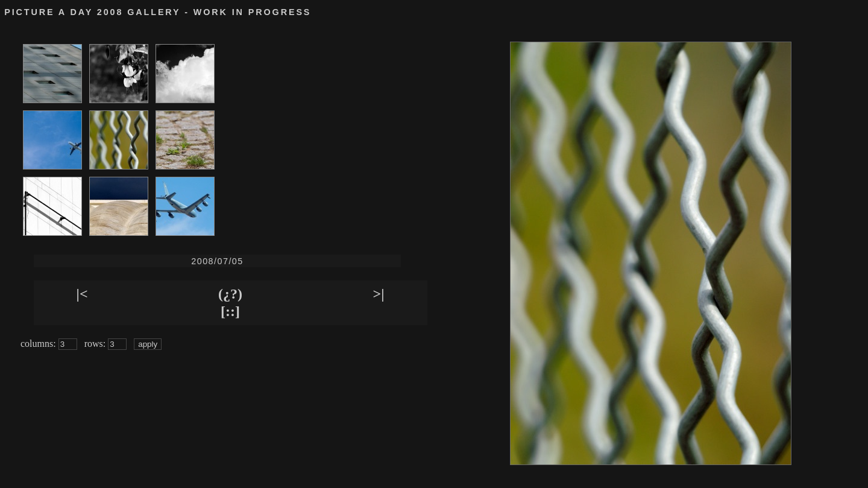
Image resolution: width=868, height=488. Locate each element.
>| (379, 294)
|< (82, 294)
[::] (230, 311)
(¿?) (230, 294)
